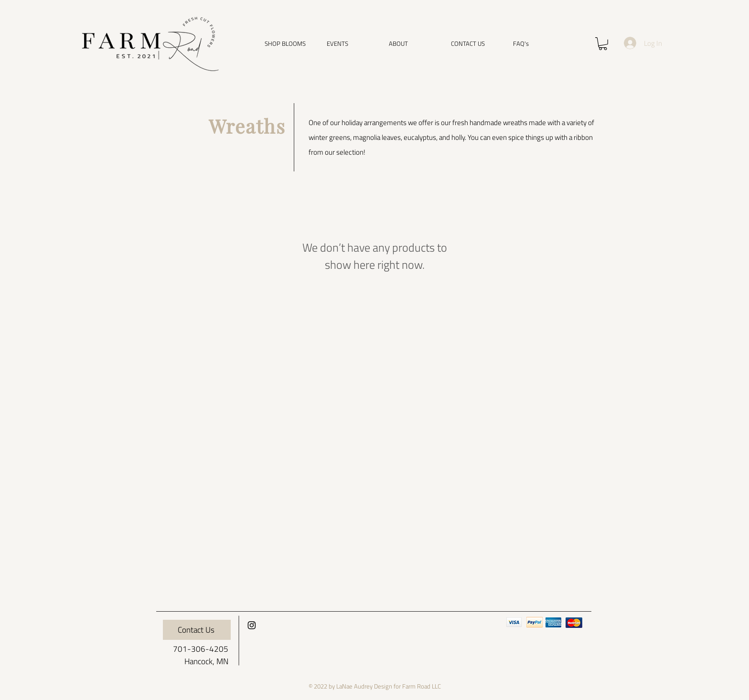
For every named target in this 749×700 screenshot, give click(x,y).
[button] (289, 44)
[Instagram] (252, 625)
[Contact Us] (197, 630)
